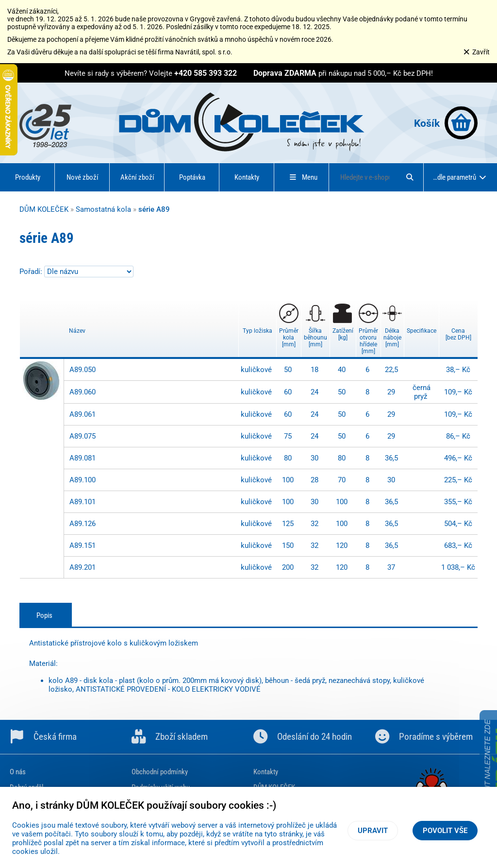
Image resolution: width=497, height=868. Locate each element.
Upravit (373, 831)
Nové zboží (83, 177)
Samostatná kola (103, 209)
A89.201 (83, 567)
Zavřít (476, 52)
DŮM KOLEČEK (44, 209)
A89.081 (83, 458)
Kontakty (247, 177)
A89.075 (83, 436)
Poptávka (192, 177)
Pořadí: (32, 272)
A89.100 (83, 480)
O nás (18, 772)
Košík (446, 123)
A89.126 (83, 524)
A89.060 (83, 392)
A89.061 (83, 414)
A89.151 (83, 545)
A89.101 (83, 502)
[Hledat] (410, 177)
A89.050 (83, 370)
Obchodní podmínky (160, 772)
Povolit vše (445, 831)
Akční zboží (137, 177)
